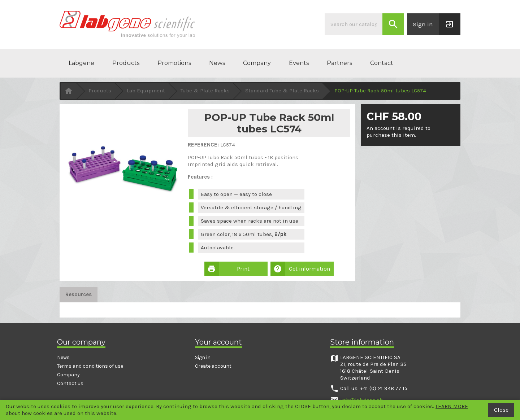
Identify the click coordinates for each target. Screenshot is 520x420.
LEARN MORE (452, 406)
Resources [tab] (79, 294)
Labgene (81, 63)
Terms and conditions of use (90, 366)
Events (299, 63)
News (217, 63)
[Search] (354, 24)
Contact (382, 63)
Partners (339, 63)
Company (257, 63)
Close (501, 410)
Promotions (174, 63)
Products (126, 63)
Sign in (203, 357)
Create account (213, 366)
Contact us (70, 383)
